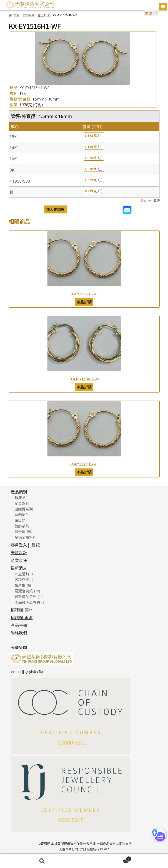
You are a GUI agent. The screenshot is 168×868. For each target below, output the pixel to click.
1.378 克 (94, 135)
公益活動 (22, 574)
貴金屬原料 (24, 532)
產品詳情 (84, 302)
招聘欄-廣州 (22, 610)
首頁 (17, 15)
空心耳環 (44, 15)
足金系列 (22, 503)
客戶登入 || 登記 (25, 545)
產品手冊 (19, 625)
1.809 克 (94, 180)
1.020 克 (94, 158)
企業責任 (19, 560)
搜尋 (42, 861)
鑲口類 (20, 520)
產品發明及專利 (27, 602)
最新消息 (19, 568)
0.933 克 (94, 191)
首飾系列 (29, 15)
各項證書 (22, 579)
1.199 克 (94, 147)
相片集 (20, 585)
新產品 (20, 498)
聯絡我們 (19, 633)
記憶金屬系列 (25, 537)
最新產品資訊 (25, 596)
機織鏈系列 (24, 509)
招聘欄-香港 (22, 617)
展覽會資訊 (24, 591)
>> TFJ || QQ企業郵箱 (27, 672)
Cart (108, 858)
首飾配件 (22, 515)
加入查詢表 (55, 209)
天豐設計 (19, 552)
